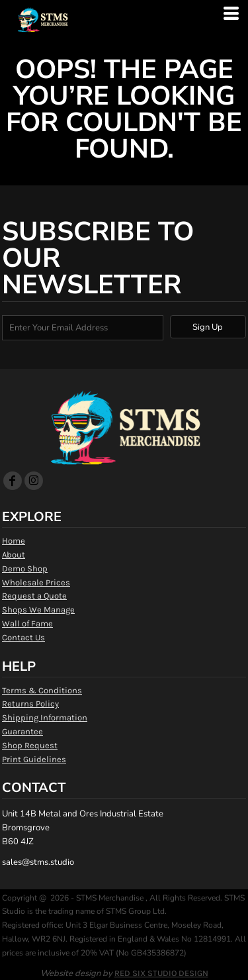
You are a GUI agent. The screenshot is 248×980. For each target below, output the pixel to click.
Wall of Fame (27, 623)
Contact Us (23, 637)
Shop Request (30, 745)
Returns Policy (30, 704)
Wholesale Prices (36, 582)
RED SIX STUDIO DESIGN (161, 973)
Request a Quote (34, 596)
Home (14, 541)
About (14, 555)
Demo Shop (25, 568)
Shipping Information (45, 717)
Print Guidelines (34, 759)
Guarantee (22, 731)
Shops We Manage (38, 610)
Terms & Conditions (42, 690)
